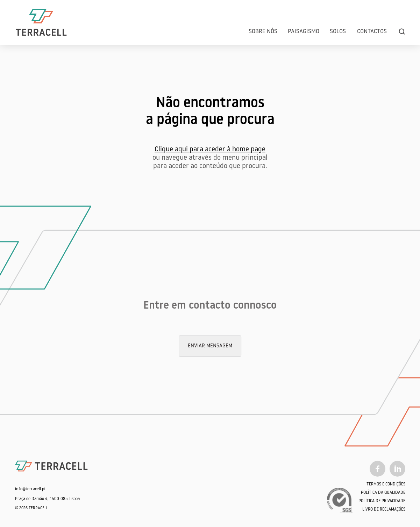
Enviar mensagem (210, 346)
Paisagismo (304, 32)
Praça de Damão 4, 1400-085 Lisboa (47, 499)
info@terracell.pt (30, 489)
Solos (338, 32)
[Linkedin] (397, 469)
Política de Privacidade (382, 501)
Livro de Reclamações (384, 510)
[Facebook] (378, 469)
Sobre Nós (263, 32)
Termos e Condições (386, 484)
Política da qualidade (383, 493)
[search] (402, 32)
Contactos (372, 32)
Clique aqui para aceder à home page (210, 150)
